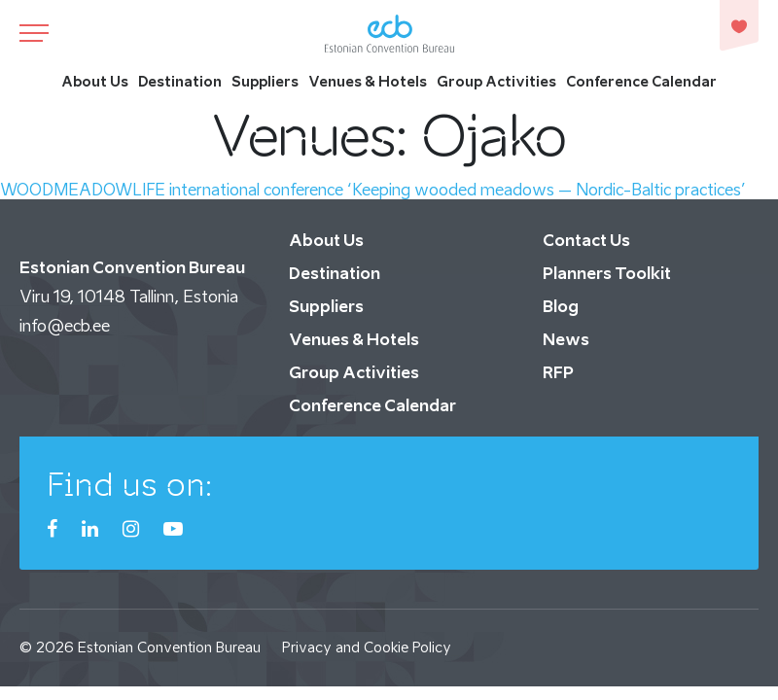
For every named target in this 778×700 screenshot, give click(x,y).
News (566, 339)
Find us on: (130, 484)
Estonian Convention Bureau (169, 647)
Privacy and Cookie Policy (367, 647)
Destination (180, 81)
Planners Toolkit (607, 273)
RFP (558, 372)
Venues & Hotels (368, 81)
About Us (95, 81)
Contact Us (586, 240)
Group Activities (496, 81)
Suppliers (265, 81)
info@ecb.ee (65, 326)
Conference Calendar (641, 81)
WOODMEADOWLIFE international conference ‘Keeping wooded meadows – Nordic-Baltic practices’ (372, 190)
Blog (561, 306)
